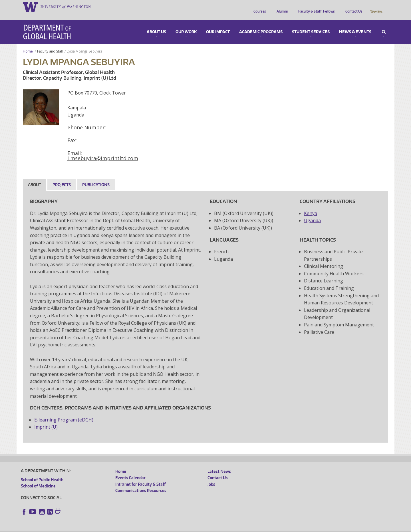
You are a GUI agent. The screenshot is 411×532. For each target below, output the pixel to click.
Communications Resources (141, 482)
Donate (376, 7)
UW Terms (120, 528)
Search (384, 24)
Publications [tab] (96, 177)
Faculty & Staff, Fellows (315, 7)
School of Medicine (38, 478)
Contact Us (352, 7)
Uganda (312, 212)
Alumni (281, 7)
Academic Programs (261, 24)
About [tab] (35, 177)
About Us (156, 24)
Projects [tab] (62, 177)
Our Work (186, 24)
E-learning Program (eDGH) (64, 412)
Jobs (211, 476)
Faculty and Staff (50, 43)
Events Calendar (130, 470)
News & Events (355, 24)
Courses (258, 7)
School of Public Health (42, 472)
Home (28, 43)
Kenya (311, 205)
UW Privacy (96, 528)
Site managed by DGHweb (154, 528)
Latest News (219, 463)
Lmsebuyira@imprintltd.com (103, 150)
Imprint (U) (46, 419)
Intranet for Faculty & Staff (140, 476)
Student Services (311, 24)
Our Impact (218, 24)
